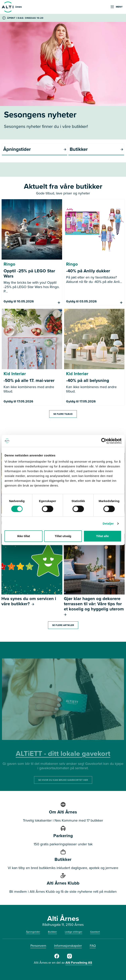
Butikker (52, 932)
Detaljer (108, 523)
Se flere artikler (63, 625)
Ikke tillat (23, 536)
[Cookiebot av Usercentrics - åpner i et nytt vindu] (104, 441)
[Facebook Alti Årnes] (57, 958)
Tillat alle (103, 536)
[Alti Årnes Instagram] (69, 958)
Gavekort (95, 932)
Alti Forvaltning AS (79, 963)
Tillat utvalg (63, 536)
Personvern (38, 946)
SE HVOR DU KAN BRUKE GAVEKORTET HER (63, 780)
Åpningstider (33, 932)
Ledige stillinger (74, 932)
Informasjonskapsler (68, 946)
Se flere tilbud (63, 414)
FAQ (93, 946)
